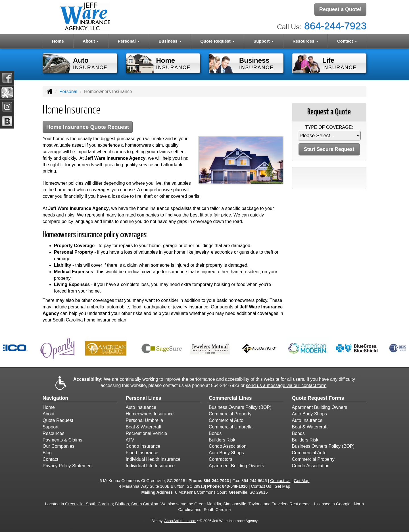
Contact (50, 459)
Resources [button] (305, 41)
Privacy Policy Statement (68, 466)
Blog (47, 453)
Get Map (301, 481)
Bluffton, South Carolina (137, 504)
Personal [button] (129, 41)
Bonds (215, 433)
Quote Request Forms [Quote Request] (318, 398)
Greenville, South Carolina (89, 504)
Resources (53, 433)
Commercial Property (230, 414)
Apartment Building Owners (236, 466)
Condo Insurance (143, 446)
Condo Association (228, 446)
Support (51, 427)
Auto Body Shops (226, 453)
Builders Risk (222, 440)
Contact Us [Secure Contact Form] (280, 481)
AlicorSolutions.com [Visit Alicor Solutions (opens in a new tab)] (180, 521)
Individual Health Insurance (153, 459)
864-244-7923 (335, 26)
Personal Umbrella (145, 420)
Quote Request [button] (217, 41)
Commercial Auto (226, 420)
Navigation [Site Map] (55, 398)
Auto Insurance (141, 407)
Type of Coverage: (329, 127)
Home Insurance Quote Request (88, 127)
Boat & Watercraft (144, 427)
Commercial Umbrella (231, 427)
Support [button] (264, 41)
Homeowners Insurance (150, 414)
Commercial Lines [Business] (230, 398)
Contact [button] (347, 41)
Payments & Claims (62, 440)
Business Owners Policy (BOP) (240, 407)
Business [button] (170, 41)
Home (58, 41)
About (49, 414)
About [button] (91, 41)
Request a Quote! (340, 9)
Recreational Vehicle (147, 433)
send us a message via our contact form (286, 385)
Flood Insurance (142, 453)
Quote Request (58, 420)
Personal (68, 92)
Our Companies (59, 446)
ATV (130, 440)
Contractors (221, 459)
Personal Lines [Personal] (144, 398)
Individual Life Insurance (150, 466)
